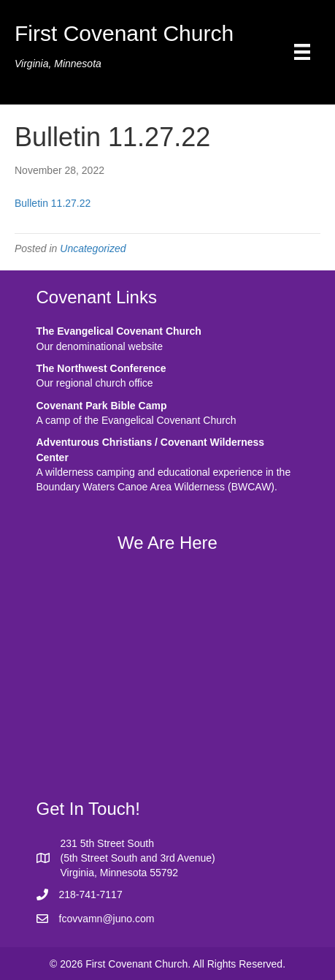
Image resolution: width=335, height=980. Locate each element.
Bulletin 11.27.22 (53, 203)
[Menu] (302, 52)
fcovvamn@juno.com (107, 919)
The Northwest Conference (101, 368)
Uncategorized (93, 248)
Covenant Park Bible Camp (102, 406)
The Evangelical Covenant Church (119, 331)
